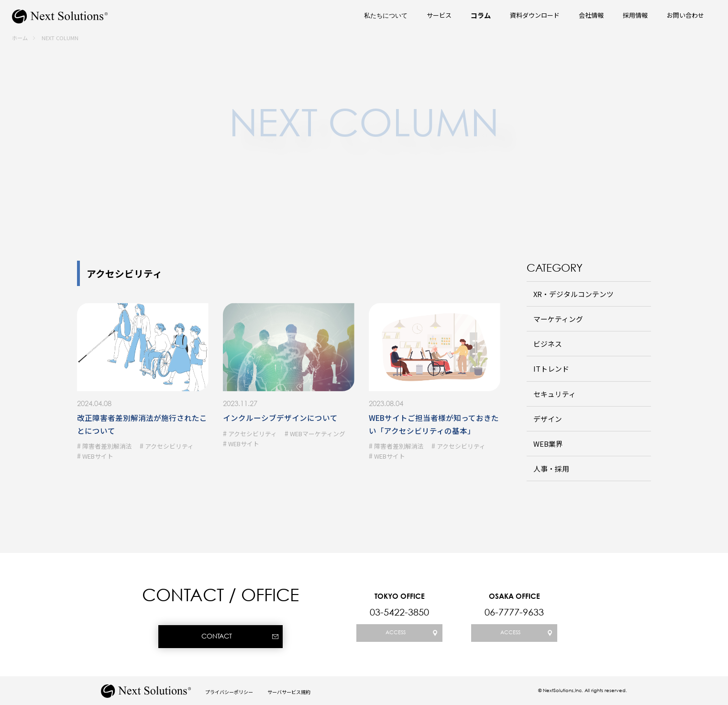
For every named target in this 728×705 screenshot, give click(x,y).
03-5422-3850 (399, 612)
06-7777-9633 (514, 612)
